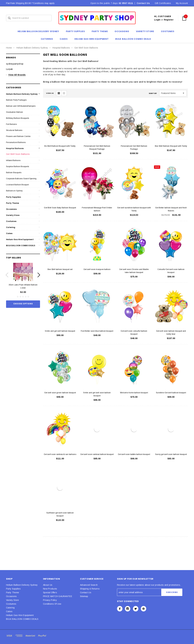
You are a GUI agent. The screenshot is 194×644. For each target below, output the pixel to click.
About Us (48, 585)
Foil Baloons (11, 124)
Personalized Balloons (16, 142)
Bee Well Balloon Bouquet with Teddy (171, 146)
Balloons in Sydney (14, 191)
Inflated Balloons (13, 160)
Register (169, 20)
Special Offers (50, 592)
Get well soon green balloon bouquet (60, 393)
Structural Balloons (14, 130)
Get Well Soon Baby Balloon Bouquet (60, 208)
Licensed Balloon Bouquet (17, 185)
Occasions (11, 209)
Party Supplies (13, 197)
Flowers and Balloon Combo (18, 136)
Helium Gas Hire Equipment (20, 239)
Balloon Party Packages (16, 100)
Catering (11, 227)
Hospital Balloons (61, 48)
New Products (50, 589)
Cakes (9, 233)
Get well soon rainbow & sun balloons (60, 454)
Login (157, 20)
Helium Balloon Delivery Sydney (32, 48)
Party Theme (13, 203)
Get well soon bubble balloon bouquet (134, 454)
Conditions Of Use (52, 604)
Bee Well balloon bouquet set (60, 269)
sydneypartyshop (15, 64)
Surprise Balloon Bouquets (18, 166)
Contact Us (143, 3)
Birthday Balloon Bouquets (18, 118)
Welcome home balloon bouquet (134, 393)
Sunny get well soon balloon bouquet (171, 454)
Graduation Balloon (14, 112)
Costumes (11, 221)
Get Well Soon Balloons (86, 48)
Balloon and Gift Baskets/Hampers (21, 106)
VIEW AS (50, 93)
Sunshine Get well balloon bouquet (171, 393)
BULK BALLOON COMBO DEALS (21, 245)
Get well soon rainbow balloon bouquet (97, 454)
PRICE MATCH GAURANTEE (58, 596)
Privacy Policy (50, 600)
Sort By (153, 93)
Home (9, 48)
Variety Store (13, 215)
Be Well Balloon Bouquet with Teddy (60, 146)
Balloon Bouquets (14, 173)
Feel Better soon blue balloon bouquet (97, 331)
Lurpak (9, 69)
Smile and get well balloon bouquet (60, 331)
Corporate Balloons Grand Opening (21, 179)
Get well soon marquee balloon (97, 269)
